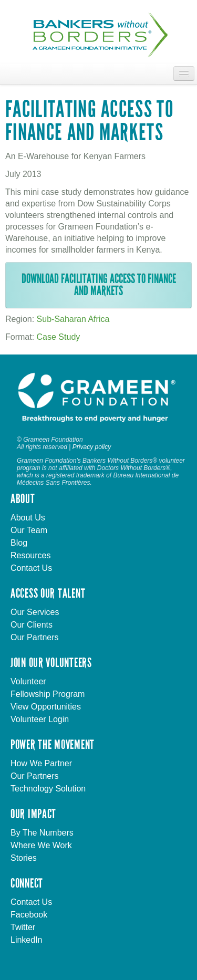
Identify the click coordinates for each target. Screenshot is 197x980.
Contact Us (31, 568)
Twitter (23, 927)
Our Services (35, 612)
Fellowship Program (48, 694)
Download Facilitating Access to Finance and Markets (99, 285)
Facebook (29, 915)
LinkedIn (27, 940)
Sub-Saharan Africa (73, 319)
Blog (19, 543)
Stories (24, 858)
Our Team (29, 530)
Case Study (59, 337)
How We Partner (41, 763)
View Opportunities (46, 707)
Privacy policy (92, 447)
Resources (30, 555)
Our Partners (35, 637)
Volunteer (28, 681)
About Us (28, 518)
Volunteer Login (40, 719)
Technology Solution (48, 789)
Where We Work (41, 845)
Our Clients (32, 625)
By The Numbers (42, 833)
